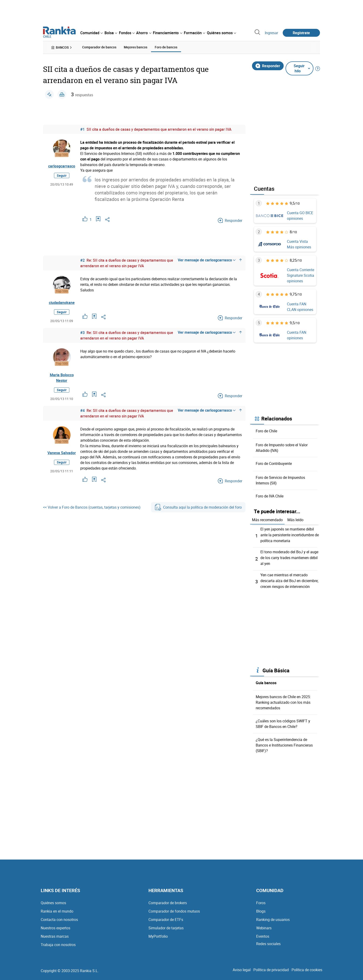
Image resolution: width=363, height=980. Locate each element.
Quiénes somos (53, 901)
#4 (82, 410)
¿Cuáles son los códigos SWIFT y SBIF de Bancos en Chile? (283, 722)
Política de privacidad (271, 968)
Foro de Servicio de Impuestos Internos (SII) (280, 480)
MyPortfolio (158, 934)
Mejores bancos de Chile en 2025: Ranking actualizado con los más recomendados (283, 700)
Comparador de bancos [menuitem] (99, 47)
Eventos (263, 934)
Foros (261, 901)
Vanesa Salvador (62, 453)
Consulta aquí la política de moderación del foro (198, 507)
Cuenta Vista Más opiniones (299, 244)
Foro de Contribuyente (274, 463)
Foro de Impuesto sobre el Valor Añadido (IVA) (282, 447)
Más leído (295, 520)
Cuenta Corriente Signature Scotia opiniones (301, 275)
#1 (82, 129)
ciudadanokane (62, 302)
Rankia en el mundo (57, 909)
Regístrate (301, 33)
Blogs (261, 909)
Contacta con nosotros (59, 918)
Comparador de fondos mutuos (174, 909)
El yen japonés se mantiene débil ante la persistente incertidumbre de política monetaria (290, 534)
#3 (82, 332)
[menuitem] (91, 33)
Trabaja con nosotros (58, 943)
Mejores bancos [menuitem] (136, 47)
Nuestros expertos (55, 926)
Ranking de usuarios (273, 918)
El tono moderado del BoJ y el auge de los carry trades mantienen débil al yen (289, 557)
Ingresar (271, 33)
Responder (268, 66)
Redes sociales (268, 942)
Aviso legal (242, 968)
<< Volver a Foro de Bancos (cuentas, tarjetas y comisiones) (92, 507)
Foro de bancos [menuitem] (166, 47)
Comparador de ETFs (166, 918)
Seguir (62, 175)
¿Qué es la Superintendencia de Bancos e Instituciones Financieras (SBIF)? (284, 743)
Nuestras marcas (55, 934)
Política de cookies (307, 968)
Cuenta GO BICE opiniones (300, 216)
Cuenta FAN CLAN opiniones (300, 307)
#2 (82, 260)
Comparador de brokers (168, 901)
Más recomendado (267, 520)
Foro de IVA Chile (270, 496)
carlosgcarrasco (62, 166)
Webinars (264, 926)
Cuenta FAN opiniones (297, 335)
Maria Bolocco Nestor (62, 377)
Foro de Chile (266, 431)
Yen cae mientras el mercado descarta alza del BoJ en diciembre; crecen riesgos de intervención (289, 579)
